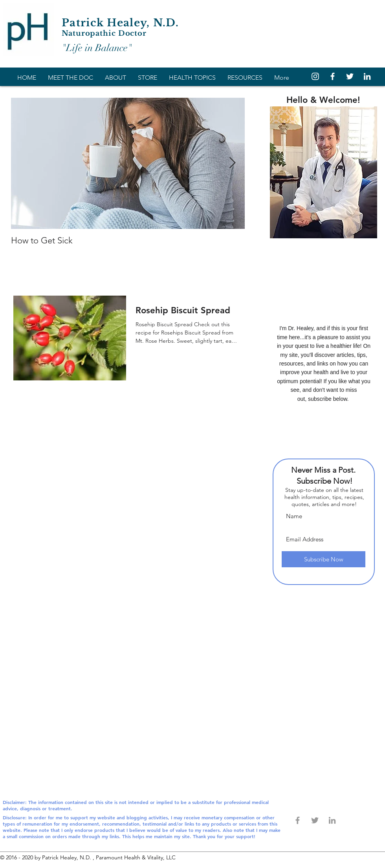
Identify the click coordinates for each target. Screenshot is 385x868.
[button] (192, 77)
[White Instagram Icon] (315, 76)
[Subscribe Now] (324, 559)
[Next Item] (232, 164)
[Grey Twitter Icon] (315, 820)
